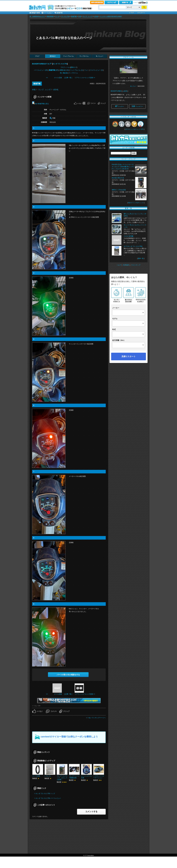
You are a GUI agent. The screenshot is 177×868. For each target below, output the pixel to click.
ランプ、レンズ (87, 16)
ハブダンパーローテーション (99, 777)
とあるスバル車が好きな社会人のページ (64, 38)
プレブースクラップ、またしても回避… (62, 778)
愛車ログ (74, 67)
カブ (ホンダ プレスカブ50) (133, 246)
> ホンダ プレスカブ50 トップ (45, 794)
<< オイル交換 (54, 78)
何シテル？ (133, 86)
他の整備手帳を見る (40, 104)
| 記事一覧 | (68, 78)
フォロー (120, 106)
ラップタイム (84, 56)
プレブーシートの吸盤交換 (74, 777)
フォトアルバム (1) (76, 70)
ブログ (37, 56)
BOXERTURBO (116, 91)
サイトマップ (136, 265)
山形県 (125, 91)
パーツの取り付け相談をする (68, 675)
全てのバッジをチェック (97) (134, 129)
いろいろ (48, 776)
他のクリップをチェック (136, 203)
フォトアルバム (68, 56)
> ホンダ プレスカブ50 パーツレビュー (48, 798)
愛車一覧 (141, 258)
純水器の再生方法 (118, 178)
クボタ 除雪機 (128, 236)
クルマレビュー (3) (96, 70)
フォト (86, 70)
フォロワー (137, 106)
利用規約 (126, 265)
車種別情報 (50, 16)
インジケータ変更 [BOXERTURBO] (111, 16)
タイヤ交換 (36, 776)
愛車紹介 (53, 56)
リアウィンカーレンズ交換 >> (85, 78)
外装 (80, 16)
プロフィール (65, 67)
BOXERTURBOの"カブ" (42, 64)
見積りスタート (129, 356)
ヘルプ (136, 2)
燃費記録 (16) (64, 70)
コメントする (91, 812)
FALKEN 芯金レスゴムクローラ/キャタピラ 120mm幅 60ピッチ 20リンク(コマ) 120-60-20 (123, 167)
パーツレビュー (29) (41, 70)
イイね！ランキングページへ (96, 718)
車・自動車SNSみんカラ (37, 16)
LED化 (96, 16)
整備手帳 (74, 16)
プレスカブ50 (65, 16)
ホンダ (57, 16)
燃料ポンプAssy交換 (119, 190)
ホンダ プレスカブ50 (60, 64)
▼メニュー (99, 56)
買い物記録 (64, 73)
